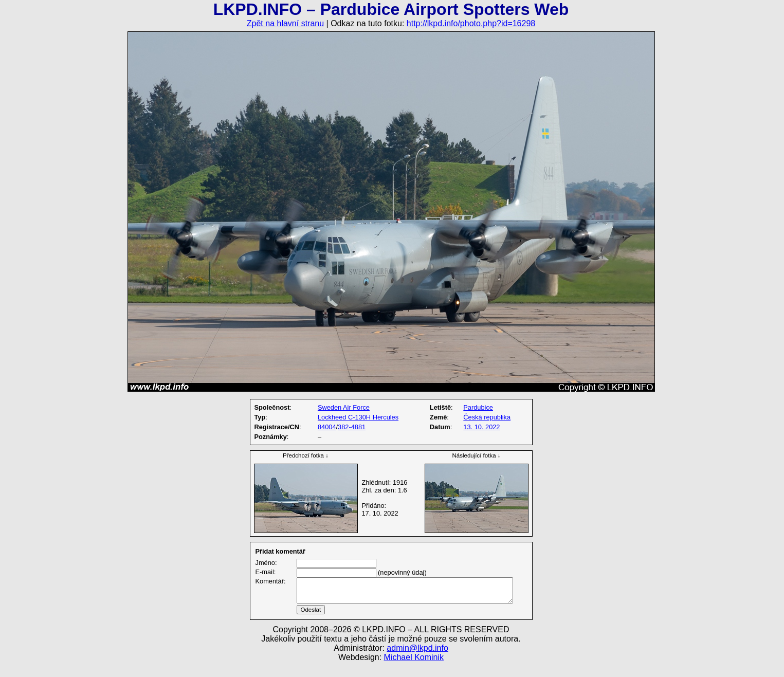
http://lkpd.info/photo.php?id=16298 (471, 23)
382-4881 (352, 427)
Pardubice (478, 407)
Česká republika (487, 417)
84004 (327, 427)
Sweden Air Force (344, 407)
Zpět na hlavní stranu (285, 23)
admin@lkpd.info (417, 660)
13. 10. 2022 (481, 427)
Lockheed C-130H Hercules (358, 417)
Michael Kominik (414, 670)
